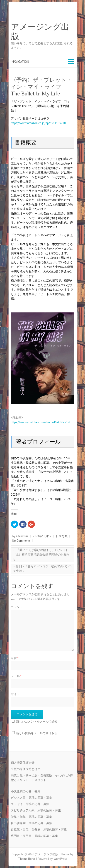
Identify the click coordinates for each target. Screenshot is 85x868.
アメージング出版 (40, 32)
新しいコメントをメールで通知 (37, 722)
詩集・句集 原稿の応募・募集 (33, 817)
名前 (15, 658)
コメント (17, 607)
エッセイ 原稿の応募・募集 (32, 804)
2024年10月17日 (44, 536)
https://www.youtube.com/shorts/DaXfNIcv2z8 (41, 422)
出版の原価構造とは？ (26, 769)
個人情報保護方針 (23, 763)
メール (16, 676)
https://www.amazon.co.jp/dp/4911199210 (38, 123)
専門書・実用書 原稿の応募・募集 (36, 836)
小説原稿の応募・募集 (27, 791)
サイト (15, 694)
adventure (22, 536)
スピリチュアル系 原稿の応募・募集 (37, 810)
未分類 (63, 536)
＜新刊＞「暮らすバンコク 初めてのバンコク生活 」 (42, 569)
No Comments (21, 541)
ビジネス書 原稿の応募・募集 (33, 798)
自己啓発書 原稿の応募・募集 (33, 823)
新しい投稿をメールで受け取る (37, 733)
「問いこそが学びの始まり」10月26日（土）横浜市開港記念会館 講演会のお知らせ (41, 555)
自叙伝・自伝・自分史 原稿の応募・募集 (40, 829)
